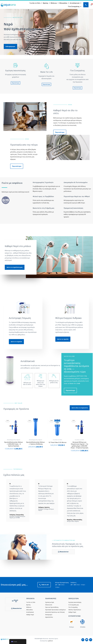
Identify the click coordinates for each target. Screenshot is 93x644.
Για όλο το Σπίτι (36, 3)
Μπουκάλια (64, 3)
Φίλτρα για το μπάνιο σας (54, 382)
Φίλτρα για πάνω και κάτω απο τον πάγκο (41, 383)
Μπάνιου (55, 3)
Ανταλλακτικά (75, 3)
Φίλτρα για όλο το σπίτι (27, 383)
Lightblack (50, 641)
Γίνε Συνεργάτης (75, 6)
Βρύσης (46, 3)
